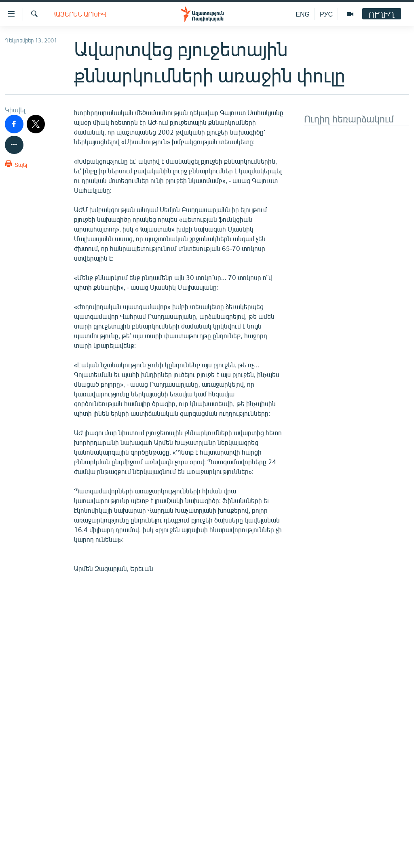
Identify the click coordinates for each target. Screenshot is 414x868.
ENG (303, 14)
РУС (326, 14)
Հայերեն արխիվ (79, 14)
